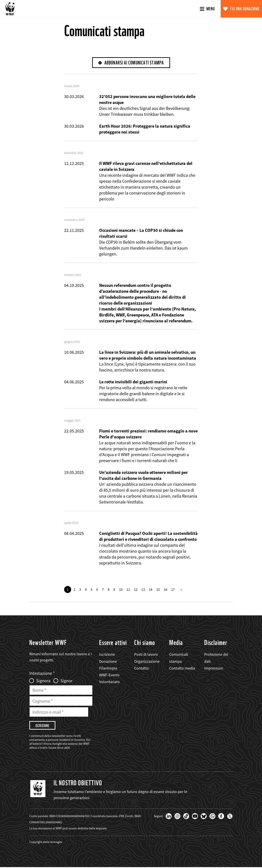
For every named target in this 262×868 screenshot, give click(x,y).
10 (121, 590)
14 (151, 590)
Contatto (142, 668)
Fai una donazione (245, 9)
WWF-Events (109, 675)
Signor (66, 681)
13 (143, 590)
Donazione (108, 661)
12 (136, 590)
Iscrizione (107, 655)
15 (158, 590)
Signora (43, 681)
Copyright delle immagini (46, 843)
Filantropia (108, 668)
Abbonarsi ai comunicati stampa (134, 63)
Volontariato (109, 682)
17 (173, 590)
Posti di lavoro (146, 655)
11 (128, 590)
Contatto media (182, 668)
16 (165, 590)
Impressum (214, 668)
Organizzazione (147, 661)
